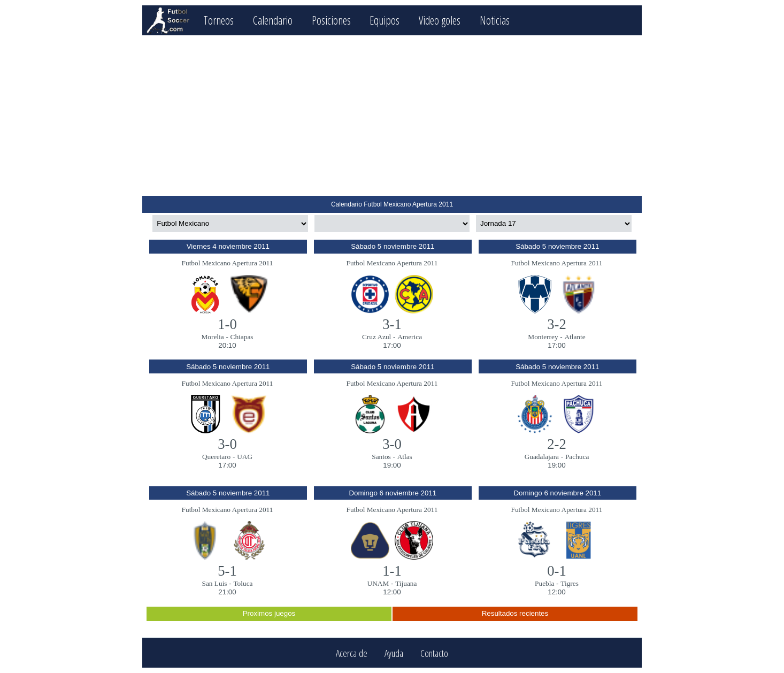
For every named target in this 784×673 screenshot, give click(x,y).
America (410, 337)
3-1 (392, 324)
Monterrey (543, 337)
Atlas (405, 457)
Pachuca (577, 457)
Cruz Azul (376, 337)
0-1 (557, 571)
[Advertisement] (392, 116)
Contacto (434, 653)
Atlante (575, 337)
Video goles (440, 20)
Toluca (243, 583)
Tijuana (406, 583)
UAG (245, 457)
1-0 (227, 324)
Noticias (495, 20)
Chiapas (242, 337)
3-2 (557, 324)
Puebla (544, 583)
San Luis (215, 583)
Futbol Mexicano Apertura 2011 (228, 263)
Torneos (218, 20)
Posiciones (331, 20)
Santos (381, 457)
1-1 (392, 571)
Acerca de (352, 653)
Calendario (273, 20)
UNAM (378, 583)
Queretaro (216, 457)
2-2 (557, 444)
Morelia (213, 337)
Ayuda (394, 653)
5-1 (227, 571)
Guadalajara (542, 457)
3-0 (227, 444)
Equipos (385, 20)
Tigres (570, 583)
